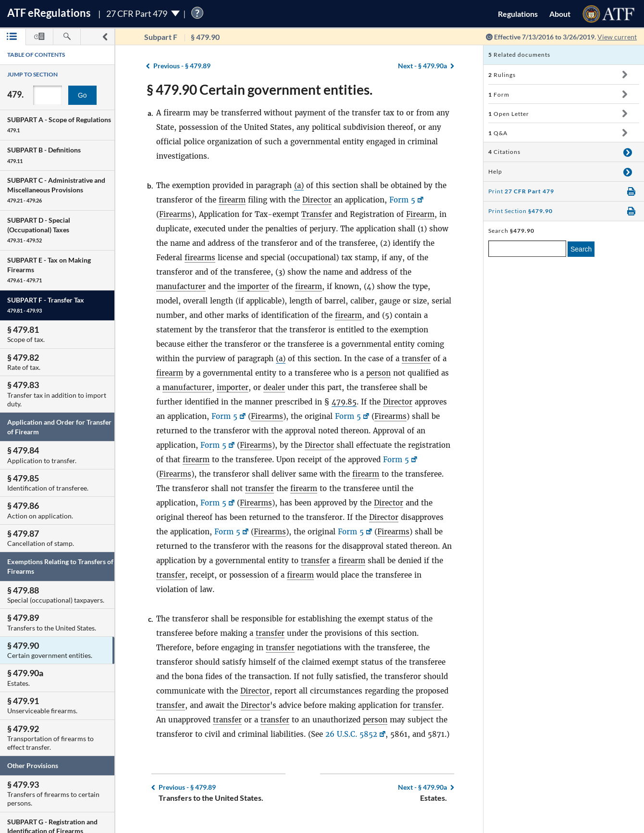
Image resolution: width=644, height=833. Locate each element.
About (560, 14)
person (378, 373)
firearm (232, 200)
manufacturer (181, 286)
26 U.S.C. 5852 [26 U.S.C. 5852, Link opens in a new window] (351, 734)
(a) (299, 185)
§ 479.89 (182, 66)
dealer (274, 387)
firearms (200, 258)
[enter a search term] (527, 249)
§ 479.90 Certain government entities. (260, 89)
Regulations (518, 14)
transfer (416, 359)
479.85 (344, 402)
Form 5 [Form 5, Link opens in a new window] (402, 200)
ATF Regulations (49, 13)
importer (253, 286)
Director (317, 200)
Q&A (498, 133)
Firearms (175, 214)
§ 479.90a (422, 66)
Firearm (420, 214)
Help (495, 171)
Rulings (502, 75)
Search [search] (581, 249)
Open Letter (509, 114)
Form (499, 95)
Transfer (317, 214)
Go (82, 95)
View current (617, 37)
